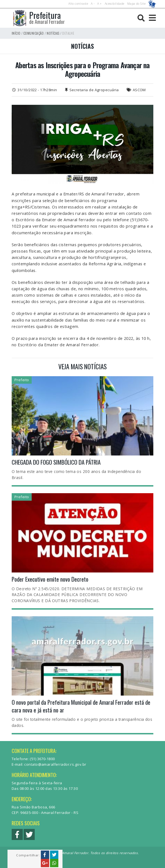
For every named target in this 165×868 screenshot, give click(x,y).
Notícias (53, 33)
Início (16, 33)
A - (93, 4)
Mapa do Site (136, 4)
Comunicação (34, 33)
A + (99, 4)
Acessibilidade (115, 4)
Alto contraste (78, 4)
